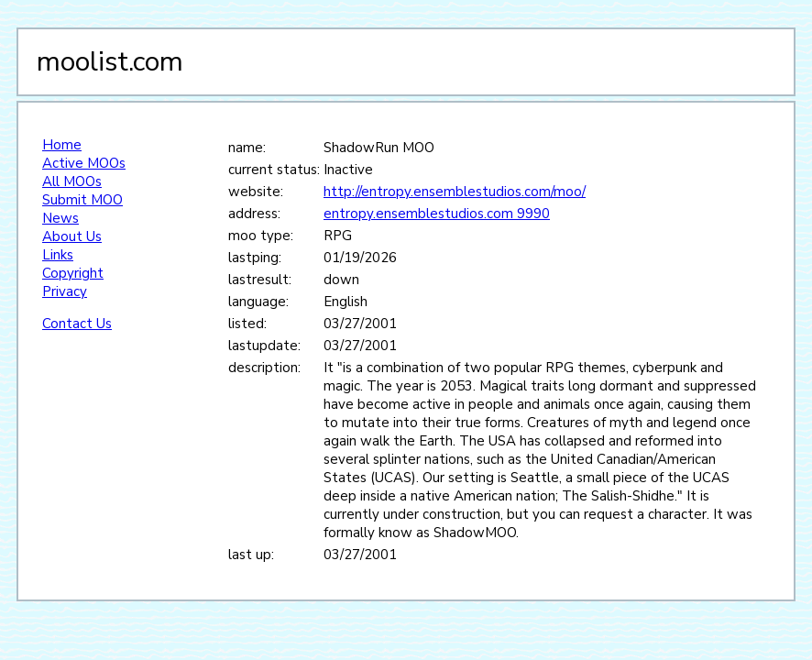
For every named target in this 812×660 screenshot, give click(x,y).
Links (58, 255)
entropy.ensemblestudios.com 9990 (437, 214)
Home (62, 145)
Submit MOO (82, 200)
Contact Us (77, 324)
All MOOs (72, 181)
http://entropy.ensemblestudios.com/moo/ (455, 192)
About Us (72, 236)
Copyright (73, 273)
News (60, 218)
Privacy (65, 291)
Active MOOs (84, 163)
